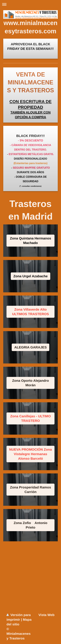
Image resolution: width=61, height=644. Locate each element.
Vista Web (46, 615)
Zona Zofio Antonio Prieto (30, 525)
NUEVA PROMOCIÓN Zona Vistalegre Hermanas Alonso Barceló (30, 454)
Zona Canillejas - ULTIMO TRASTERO (30, 418)
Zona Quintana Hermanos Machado (30, 241)
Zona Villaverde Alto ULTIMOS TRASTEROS (30, 312)
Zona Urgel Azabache (30, 276)
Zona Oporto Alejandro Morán (31, 383)
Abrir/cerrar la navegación (30, 4)
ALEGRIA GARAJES (30, 347)
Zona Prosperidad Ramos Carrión (31, 490)
